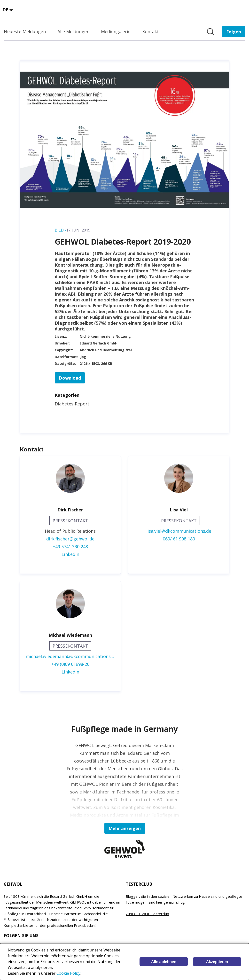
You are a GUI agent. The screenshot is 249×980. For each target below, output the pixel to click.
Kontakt (151, 31)
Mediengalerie (116, 31)
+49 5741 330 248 (70, 546)
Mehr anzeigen (125, 828)
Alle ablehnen (164, 962)
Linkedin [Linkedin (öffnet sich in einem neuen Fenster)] (70, 554)
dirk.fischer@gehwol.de (70, 539)
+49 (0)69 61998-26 (70, 664)
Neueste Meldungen (25, 31)
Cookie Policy (68, 973)
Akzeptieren (217, 962)
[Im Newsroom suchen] (210, 32)
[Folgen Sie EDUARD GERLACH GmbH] (234, 32)
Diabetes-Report (72, 404)
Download (70, 378)
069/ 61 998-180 (179, 539)
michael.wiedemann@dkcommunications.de (70, 656)
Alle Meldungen (73, 31)
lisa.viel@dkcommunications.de (179, 531)
